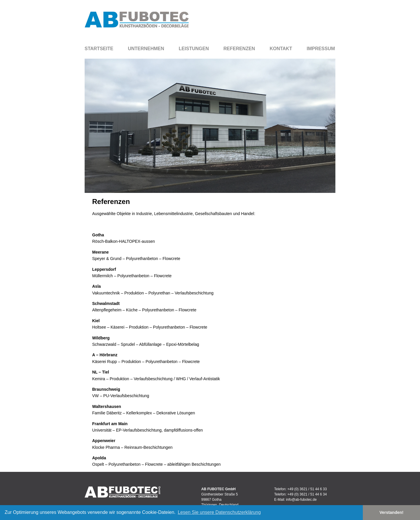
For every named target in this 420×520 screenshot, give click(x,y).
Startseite (99, 49)
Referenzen (239, 49)
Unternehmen (146, 49)
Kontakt (281, 49)
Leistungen (194, 49)
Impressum (321, 49)
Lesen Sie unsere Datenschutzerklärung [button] (219, 512)
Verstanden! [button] (391, 512)
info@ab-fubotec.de (301, 500)
